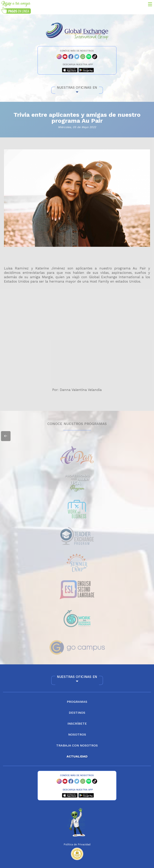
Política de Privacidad (77, 844)
